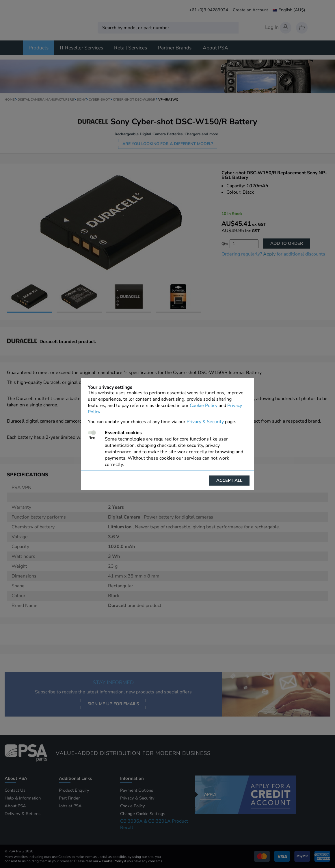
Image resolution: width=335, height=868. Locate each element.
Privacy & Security (205, 422)
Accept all (229, 480)
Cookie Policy (204, 406)
